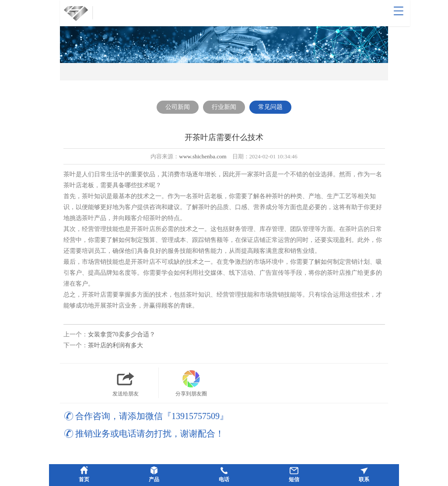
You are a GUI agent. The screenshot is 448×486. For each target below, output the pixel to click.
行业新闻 (224, 107)
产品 (154, 479)
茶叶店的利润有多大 (115, 345)
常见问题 (270, 107)
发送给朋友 (126, 382)
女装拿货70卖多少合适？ (122, 334)
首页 (84, 479)
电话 (224, 479)
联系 (364, 479)
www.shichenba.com (203, 156)
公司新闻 (178, 107)
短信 (294, 479)
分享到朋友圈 (191, 382)
